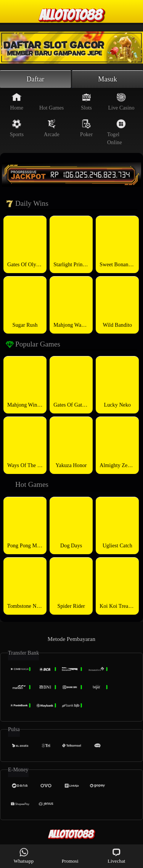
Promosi (70, 856)
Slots (86, 102)
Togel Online (116, 132)
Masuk (108, 79)
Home (17, 102)
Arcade (52, 128)
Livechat (116, 856)
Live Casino (121, 102)
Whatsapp (24, 856)
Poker (86, 128)
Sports (17, 128)
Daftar (36, 79)
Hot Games (51, 102)
